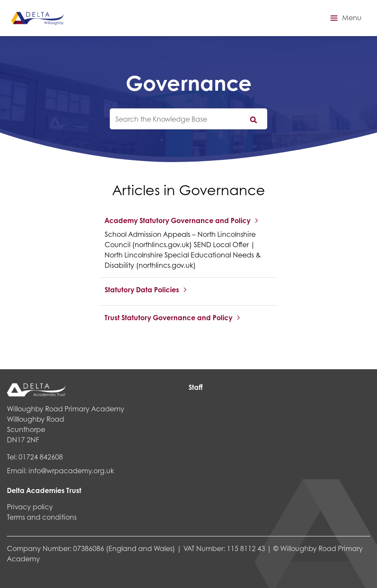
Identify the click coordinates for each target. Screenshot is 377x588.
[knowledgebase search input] (188, 119)
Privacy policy (30, 507)
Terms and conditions (42, 517)
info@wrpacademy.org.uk (71, 470)
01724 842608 (41, 457)
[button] (345, 18)
